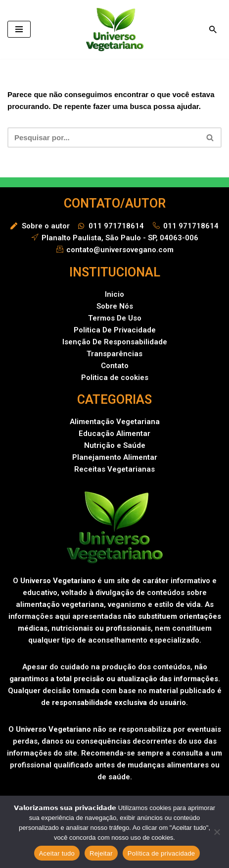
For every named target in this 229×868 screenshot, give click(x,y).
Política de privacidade (161, 853)
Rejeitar (101, 853)
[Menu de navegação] (19, 29)
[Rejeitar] (217, 832)
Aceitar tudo (57, 853)
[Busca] (213, 29)
